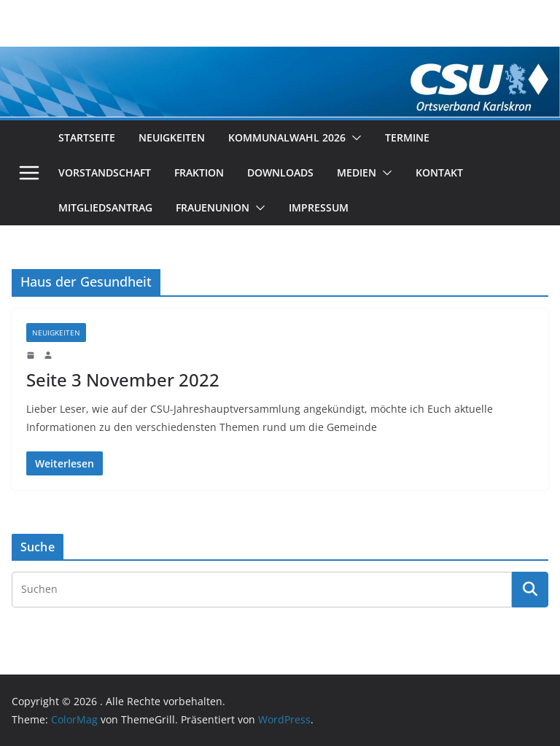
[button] (354, 138)
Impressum (319, 207)
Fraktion (199, 172)
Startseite (87, 137)
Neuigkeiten (172, 137)
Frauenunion (213, 207)
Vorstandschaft (105, 172)
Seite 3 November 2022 (123, 380)
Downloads (280, 172)
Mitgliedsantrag (105, 207)
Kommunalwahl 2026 (287, 137)
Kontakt (439, 172)
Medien (357, 172)
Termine (407, 137)
